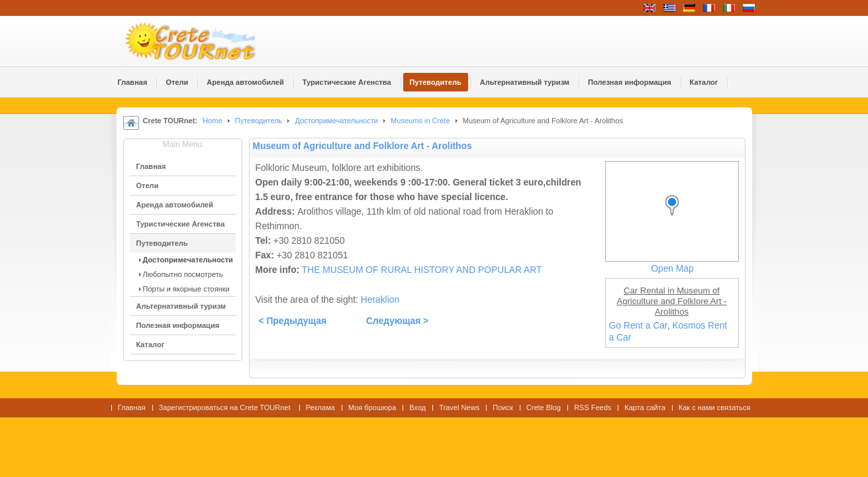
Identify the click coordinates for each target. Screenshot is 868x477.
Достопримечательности (338, 121)
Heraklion (380, 300)
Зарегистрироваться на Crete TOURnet (226, 407)
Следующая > (397, 321)
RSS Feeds (593, 407)
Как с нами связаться (715, 407)
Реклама (320, 407)
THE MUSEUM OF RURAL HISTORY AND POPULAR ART (422, 270)
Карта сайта (645, 407)
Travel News (459, 407)
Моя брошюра (372, 407)
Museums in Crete (420, 121)
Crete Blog (544, 407)
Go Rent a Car (638, 326)
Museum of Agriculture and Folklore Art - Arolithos (362, 146)
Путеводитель (259, 121)
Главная (132, 407)
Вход (417, 407)
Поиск (503, 407)
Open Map (672, 269)
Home (212, 121)
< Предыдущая (293, 321)
